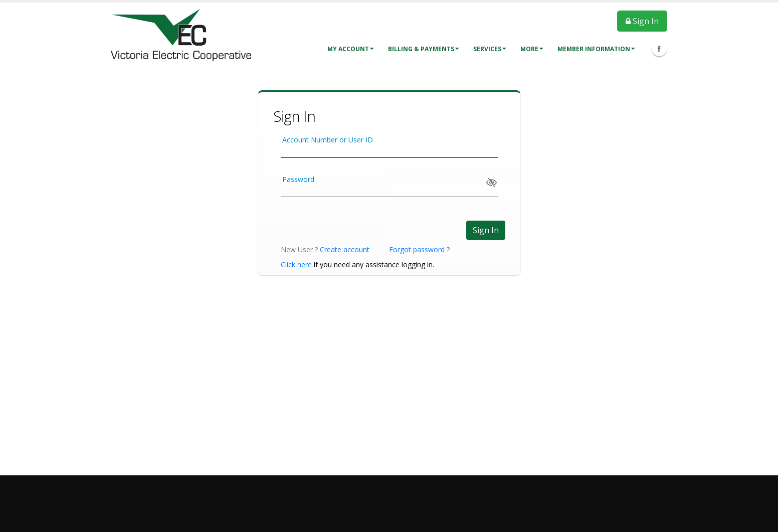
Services (490, 49)
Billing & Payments (424, 49)
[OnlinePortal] (181, 34)
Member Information (596, 49)
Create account (345, 249)
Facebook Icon (659, 49)
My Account (351, 49)
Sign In (642, 21)
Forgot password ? (419, 249)
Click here (296, 264)
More (532, 49)
